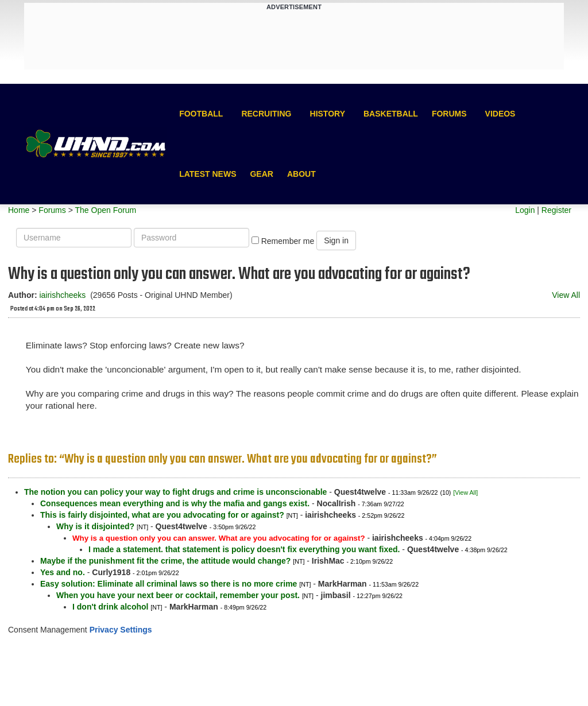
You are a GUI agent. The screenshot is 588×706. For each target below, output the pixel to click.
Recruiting (266, 114)
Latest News (208, 174)
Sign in (336, 240)
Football (201, 114)
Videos (500, 114)
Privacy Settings (121, 630)
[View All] (465, 492)
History (328, 114)
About (301, 174)
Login (525, 210)
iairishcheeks (62, 295)
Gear (261, 174)
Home (19, 210)
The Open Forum (105, 210)
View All (566, 295)
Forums (449, 114)
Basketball (391, 114)
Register (556, 210)
